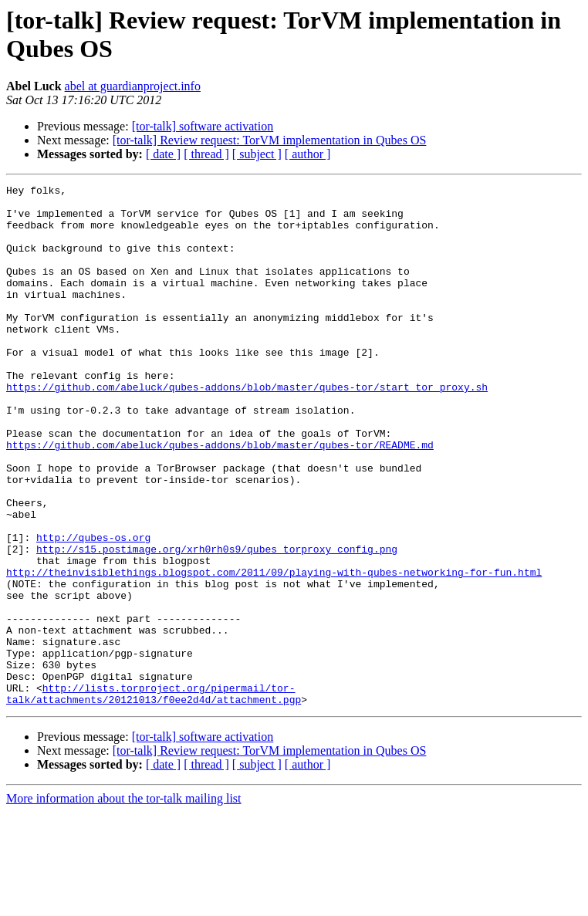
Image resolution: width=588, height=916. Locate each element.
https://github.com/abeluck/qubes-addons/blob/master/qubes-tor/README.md (220, 498)
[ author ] (308, 154)
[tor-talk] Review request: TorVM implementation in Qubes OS (270, 140)
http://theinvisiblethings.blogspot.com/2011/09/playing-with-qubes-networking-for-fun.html (274, 651)
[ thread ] (206, 154)
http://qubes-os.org (93, 609)
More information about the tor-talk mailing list (124, 902)
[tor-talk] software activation (203, 126)
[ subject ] (257, 154)
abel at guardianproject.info (133, 86)
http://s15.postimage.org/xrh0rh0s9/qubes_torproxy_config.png (217, 623)
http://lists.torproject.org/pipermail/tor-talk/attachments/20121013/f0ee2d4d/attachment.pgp (154, 796)
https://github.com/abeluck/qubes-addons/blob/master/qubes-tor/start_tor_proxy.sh (247, 428)
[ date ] (163, 154)
